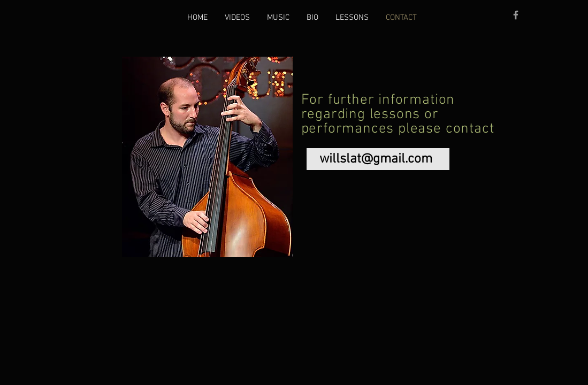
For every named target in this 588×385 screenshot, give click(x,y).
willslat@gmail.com (376, 159)
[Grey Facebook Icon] (516, 15)
